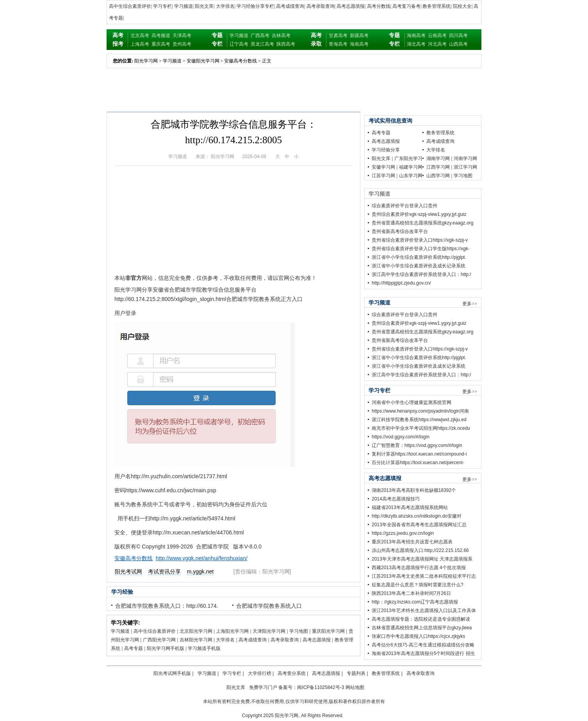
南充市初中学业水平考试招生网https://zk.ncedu (421, 428)
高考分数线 (379, 6)
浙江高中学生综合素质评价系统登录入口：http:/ (421, 274)
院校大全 (462, 6)
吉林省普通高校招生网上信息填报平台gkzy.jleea (422, 628)
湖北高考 (416, 44)
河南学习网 (465, 158)
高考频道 (161, 36)
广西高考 (260, 36)
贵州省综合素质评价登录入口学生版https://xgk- (421, 249)
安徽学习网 (383, 167)
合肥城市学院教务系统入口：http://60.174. (167, 606)
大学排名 (225, 6)
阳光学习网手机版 (166, 648)
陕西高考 (286, 44)
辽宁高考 (239, 44)
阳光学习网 (146, 61)
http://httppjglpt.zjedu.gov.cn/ (401, 283)
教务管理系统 (437, 6)
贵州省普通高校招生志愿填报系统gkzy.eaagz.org (423, 223)
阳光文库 (204, 6)
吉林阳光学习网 (196, 640)
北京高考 (140, 36)
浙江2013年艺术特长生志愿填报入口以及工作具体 (424, 611)
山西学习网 (438, 176)
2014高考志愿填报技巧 (396, 499)
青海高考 (338, 44)
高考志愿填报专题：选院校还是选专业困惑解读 (421, 619)
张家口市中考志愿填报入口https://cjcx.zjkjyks (418, 636)
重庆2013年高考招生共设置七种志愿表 (412, 542)
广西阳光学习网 (159, 640)
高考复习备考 (406, 6)
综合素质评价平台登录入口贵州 (404, 206)
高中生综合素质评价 (130, 6)
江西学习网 (438, 167)
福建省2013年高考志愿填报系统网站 (410, 507)
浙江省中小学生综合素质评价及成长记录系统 (419, 266)
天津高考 (182, 36)
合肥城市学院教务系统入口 (269, 606)
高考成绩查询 (290, 6)
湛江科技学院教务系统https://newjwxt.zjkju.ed (419, 420)
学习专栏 (162, 6)
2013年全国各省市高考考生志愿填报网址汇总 (419, 525)
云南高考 (437, 36)
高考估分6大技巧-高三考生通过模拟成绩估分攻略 (423, 645)
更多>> (470, 304)
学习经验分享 (386, 150)
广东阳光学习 (408, 158)
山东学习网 (411, 176)
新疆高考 (359, 36)
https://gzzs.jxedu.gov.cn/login (403, 533)
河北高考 (437, 44)
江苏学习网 (383, 176)
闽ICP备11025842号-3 (321, 687)
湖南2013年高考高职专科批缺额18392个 (414, 490)
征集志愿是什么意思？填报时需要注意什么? (418, 585)
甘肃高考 (338, 36)
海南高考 (359, 44)
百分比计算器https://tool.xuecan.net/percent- (418, 463)
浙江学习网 (465, 167)
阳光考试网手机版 (172, 673)
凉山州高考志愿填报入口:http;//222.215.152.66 (420, 550)
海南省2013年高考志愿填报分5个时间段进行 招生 (423, 653)
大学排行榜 (260, 673)
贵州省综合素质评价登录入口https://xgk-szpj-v (420, 240)
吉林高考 (281, 36)
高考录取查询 (321, 6)
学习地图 (299, 631)
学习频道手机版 (204, 648)
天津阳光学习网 (269, 631)
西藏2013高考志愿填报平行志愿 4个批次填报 (419, 568)
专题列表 (356, 673)
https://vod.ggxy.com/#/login (401, 437)
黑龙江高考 (262, 44)
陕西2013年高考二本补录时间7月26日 (411, 593)
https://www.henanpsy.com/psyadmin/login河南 (420, 411)
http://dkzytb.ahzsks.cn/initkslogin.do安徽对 (417, 516)
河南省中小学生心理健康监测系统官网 (412, 402)
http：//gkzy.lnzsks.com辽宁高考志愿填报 (415, 602)
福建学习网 (411, 167)
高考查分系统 (292, 673)
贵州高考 (182, 44)
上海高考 (140, 44)
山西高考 (458, 44)
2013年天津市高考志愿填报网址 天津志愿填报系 (422, 559)
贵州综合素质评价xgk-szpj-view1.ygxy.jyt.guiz (419, 214)
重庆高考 (161, 44)
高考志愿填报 (351, 6)
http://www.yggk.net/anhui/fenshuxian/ (202, 558)
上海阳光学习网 (232, 631)
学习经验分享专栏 (255, 6)
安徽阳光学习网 (203, 61)
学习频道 (184, 6)
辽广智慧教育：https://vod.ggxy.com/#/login (417, 445)
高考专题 (134, 648)
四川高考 (458, 36)
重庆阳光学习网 (328, 631)
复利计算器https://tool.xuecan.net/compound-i (419, 454)
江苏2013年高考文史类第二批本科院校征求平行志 (424, 576)
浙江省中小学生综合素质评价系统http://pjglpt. (419, 257)
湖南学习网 (438, 158)
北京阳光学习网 (196, 631)
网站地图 (355, 687)
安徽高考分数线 (241, 61)
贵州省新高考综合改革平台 (400, 231)
